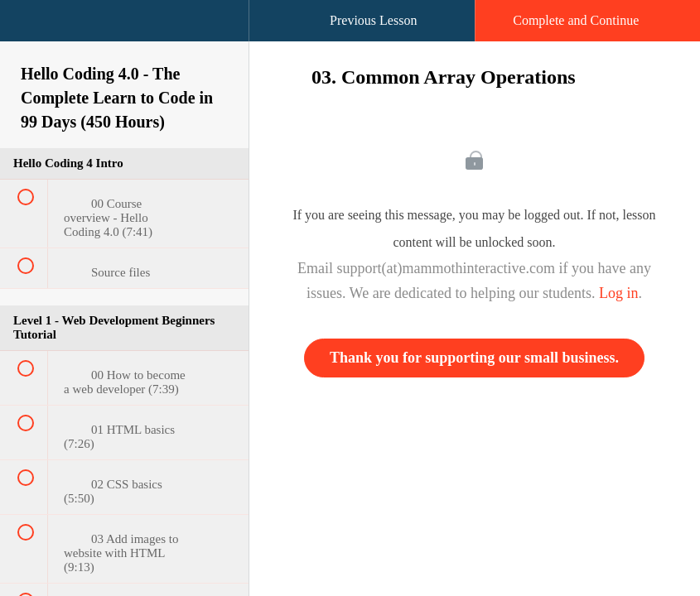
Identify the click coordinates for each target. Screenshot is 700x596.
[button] (29, 29)
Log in (619, 293)
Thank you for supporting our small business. (474, 358)
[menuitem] (124, 37)
